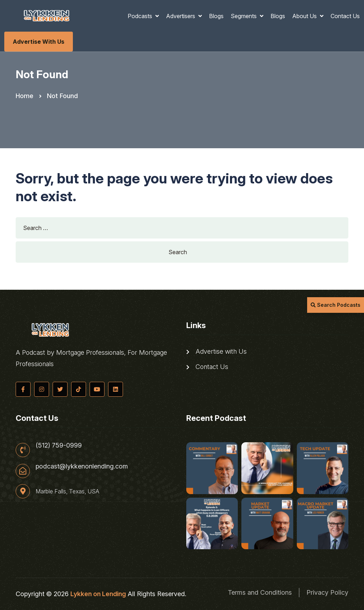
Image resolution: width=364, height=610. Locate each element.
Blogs (216, 16)
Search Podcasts (336, 305)
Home (25, 96)
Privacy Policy (327, 592)
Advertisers (181, 16)
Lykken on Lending (98, 594)
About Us (305, 16)
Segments (244, 16)
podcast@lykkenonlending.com (82, 466)
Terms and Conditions (260, 592)
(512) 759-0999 (59, 445)
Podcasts (141, 16)
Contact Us (345, 16)
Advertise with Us (39, 42)
